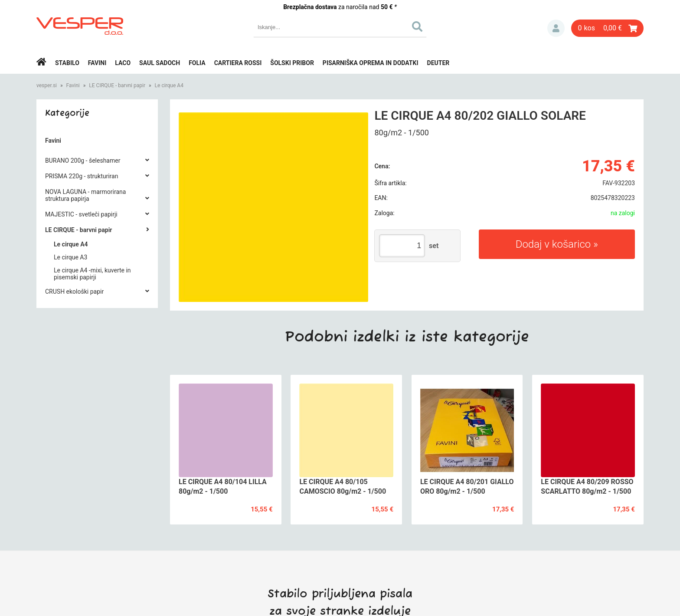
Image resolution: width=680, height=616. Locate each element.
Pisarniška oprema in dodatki (371, 63)
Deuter (438, 63)
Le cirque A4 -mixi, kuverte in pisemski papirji (92, 274)
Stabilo (67, 63)
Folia (197, 63)
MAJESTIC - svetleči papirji (81, 214)
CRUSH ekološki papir (74, 292)
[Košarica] (607, 28)
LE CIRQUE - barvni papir (117, 85)
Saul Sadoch (160, 63)
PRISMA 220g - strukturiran (82, 176)
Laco (123, 63)
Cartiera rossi (238, 63)
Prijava (556, 28)
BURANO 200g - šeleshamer (83, 161)
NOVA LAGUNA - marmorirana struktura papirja (85, 195)
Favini (97, 63)
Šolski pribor (292, 63)
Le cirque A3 (70, 257)
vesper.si (47, 85)
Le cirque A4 (169, 85)
